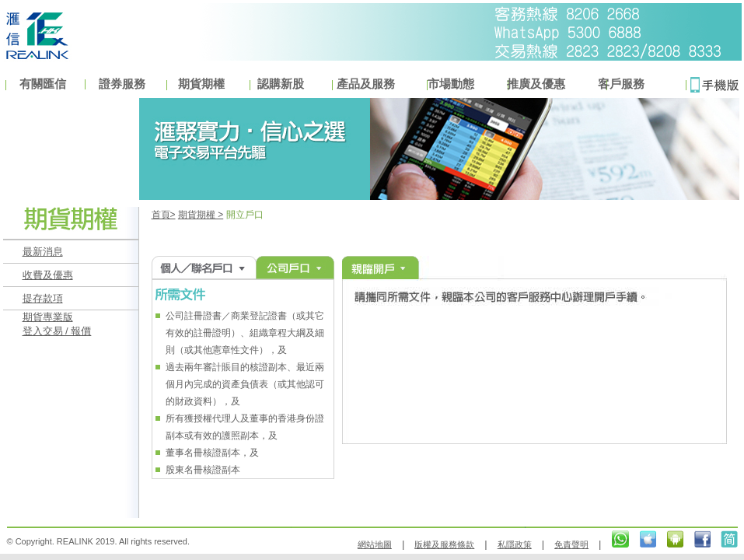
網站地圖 (375, 544)
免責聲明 (571, 544)
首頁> (164, 215)
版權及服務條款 (444, 544)
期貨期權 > (201, 215)
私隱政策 (515, 544)
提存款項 (43, 298)
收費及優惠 (48, 275)
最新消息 (43, 252)
